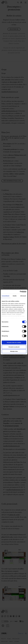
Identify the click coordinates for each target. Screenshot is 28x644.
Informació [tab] (23, 296)
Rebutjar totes (14, 351)
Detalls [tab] (15, 296)
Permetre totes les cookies (14, 343)
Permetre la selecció (14, 347)
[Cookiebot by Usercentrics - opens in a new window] (20, 292)
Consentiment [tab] (5, 296)
